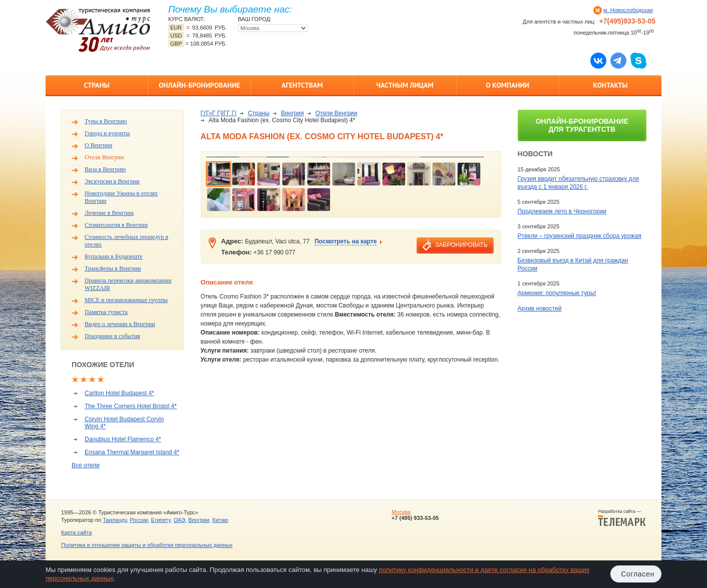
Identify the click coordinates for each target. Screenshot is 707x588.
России (139, 520)
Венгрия (292, 113)
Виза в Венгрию (105, 169)
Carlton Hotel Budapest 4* (119, 393)
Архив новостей (540, 309)
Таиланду (115, 520)
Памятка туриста (106, 312)
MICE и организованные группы (126, 300)
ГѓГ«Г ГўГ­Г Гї (219, 113)
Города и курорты (107, 133)
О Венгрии (98, 145)
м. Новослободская (628, 10)
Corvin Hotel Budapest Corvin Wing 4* (124, 423)
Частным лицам (405, 85)
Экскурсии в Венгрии (112, 181)
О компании (507, 85)
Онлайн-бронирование (200, 85)
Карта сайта (76, 532)
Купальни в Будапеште (114, 256)
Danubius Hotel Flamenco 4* (123, 439)
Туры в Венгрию (106, 121)
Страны (96, 85)
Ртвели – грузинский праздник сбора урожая (580, 236)
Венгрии (199, 520)
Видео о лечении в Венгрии (120, 324)
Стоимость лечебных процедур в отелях (126, 241)
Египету (161, 520)
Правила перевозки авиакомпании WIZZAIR (128, 284)
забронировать (461, 245)
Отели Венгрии (104, 157)
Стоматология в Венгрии (116, 225)
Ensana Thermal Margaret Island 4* (132, 452)
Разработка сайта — (622, 518)
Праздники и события (112, 336)
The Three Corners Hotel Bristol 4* (131, 406)
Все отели (86, 465)
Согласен (638, 574)
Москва (401, 512)
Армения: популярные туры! (557, 293)
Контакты (610, 85)
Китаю (220, 520)
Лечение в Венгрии (109, 213)
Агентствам (302, 85)
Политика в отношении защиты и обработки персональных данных (147, 545)
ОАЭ (179, 520)
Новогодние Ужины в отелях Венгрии (121, 197)
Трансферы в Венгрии (113, 268)
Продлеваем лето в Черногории (562, 211)
